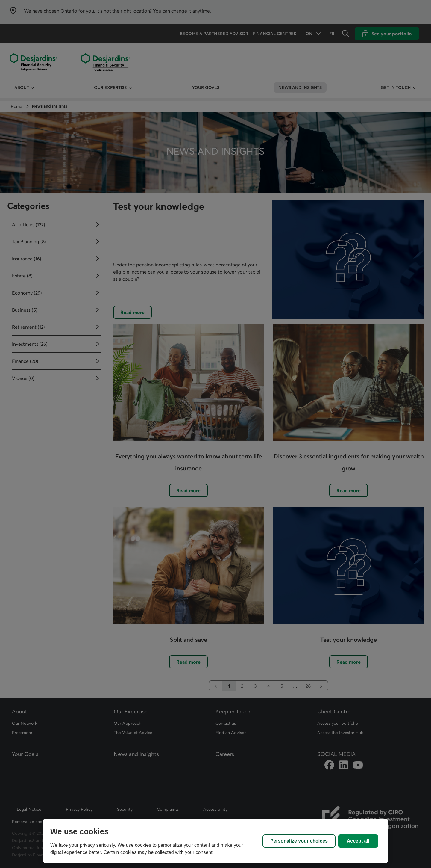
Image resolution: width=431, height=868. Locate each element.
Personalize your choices (299, 841)
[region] (215, 841)
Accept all (358, 841)
